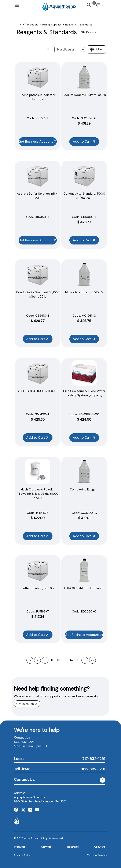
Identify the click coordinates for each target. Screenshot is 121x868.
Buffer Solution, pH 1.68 (38, 588)
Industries (73, 847)
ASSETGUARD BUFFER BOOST (38, 391)
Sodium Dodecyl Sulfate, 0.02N (84, 95)
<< (30, 660)
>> (92, 660)
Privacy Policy (22, 855)
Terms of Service (97, 855)
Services (46, 847)
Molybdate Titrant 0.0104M (84, 292)
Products (19, 847)
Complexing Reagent (84, 489)
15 (78, 660)
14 (71, 660)
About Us (99, 847)
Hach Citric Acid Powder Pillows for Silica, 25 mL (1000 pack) (38, 494)
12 (58, 660)
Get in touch (27, 704)
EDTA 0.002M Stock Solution (84, 588)
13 (65, 660)
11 (52, 660)
